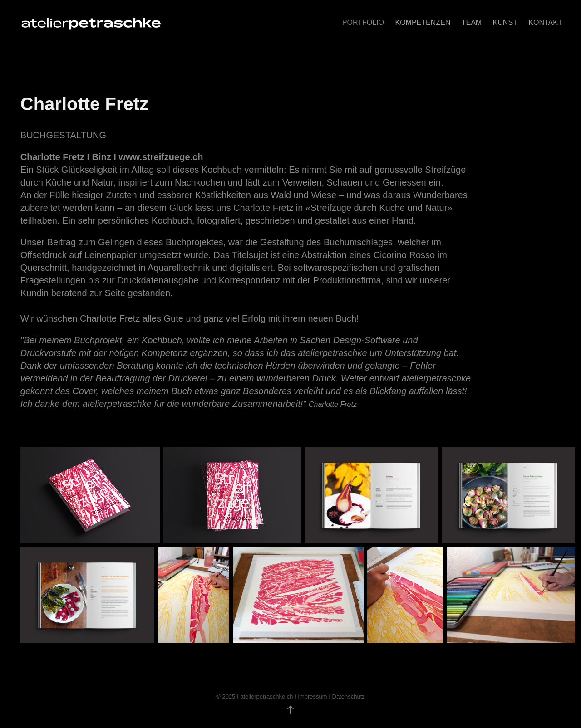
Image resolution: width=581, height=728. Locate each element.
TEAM (472, 22)
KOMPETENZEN (423, 22)
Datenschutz (349, 696)
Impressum (312, 696)
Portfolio (363, 22)
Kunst (505, 22)
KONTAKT (545, 22)
